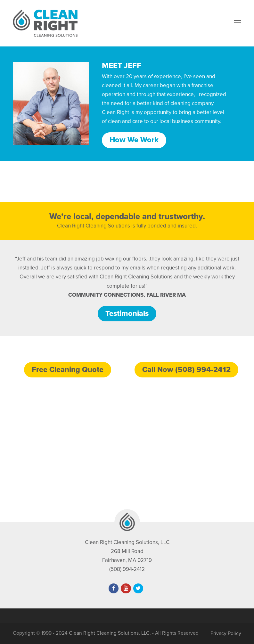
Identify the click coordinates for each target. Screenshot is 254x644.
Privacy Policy (226, 633)
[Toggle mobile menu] (238, 23)
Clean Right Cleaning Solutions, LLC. (110, 633)
